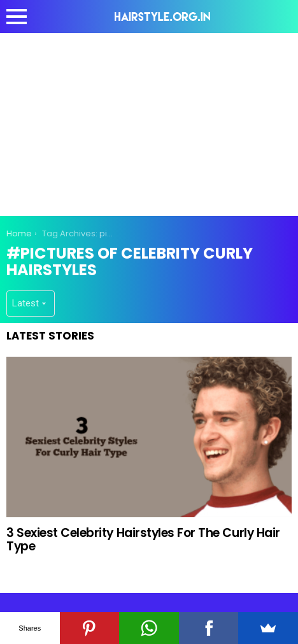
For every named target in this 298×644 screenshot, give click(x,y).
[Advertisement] (149, 122)
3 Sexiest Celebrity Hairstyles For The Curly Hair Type (143, 540)
